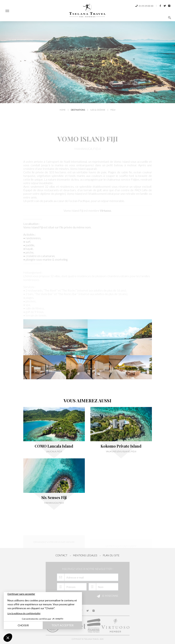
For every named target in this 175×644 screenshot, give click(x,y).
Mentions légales (85, 555)
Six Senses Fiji (54, 497)
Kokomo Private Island (121, 446)
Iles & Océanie (98, 110)
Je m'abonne (107, 596)
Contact (62, 555)
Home (63, 110)
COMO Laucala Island (54, 446)
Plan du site (111, 555)
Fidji (113, 110)
